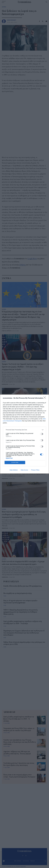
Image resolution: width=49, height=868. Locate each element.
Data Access (24, 470)
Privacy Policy (35, 470)
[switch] (42, 434)
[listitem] (24, 430)
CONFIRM (15, 462)
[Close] (45, 398)
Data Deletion (14, 470)
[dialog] (24, 434)
